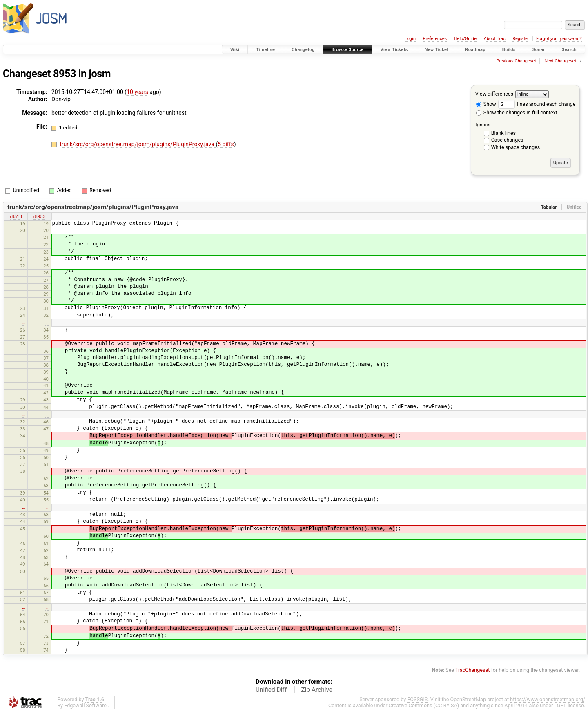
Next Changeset (560, 61)
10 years (137, 92)
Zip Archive (317, 690)
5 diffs (226, 144)
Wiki (235, 50)
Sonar (539, 50)
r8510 (16, 216)
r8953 (39, 216)
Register (521, 39)
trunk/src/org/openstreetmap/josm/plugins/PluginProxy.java (138, 144)
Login (410, 39)
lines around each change (537, 104)
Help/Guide (465, 39)
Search (569, 50)
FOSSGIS (417, 699)
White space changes (516, 147)
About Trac (495, 39)
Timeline (265, 50)
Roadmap (475, 50)
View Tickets (394, 50)
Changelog (303, 50)
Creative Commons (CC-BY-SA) (424, 705)
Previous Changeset (516, 61)
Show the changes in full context (517, 113)
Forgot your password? (559, 39)
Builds (509, 50)
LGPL (560, 705)
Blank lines (503, 133)
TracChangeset (473, 670)
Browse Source (348, 50)
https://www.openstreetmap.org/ (548, 699)
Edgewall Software (85, 705)
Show (486, 104)
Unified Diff (271, 690)
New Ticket (437, 50)
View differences (494, 94)
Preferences (435, 39)
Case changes (507, 140)
